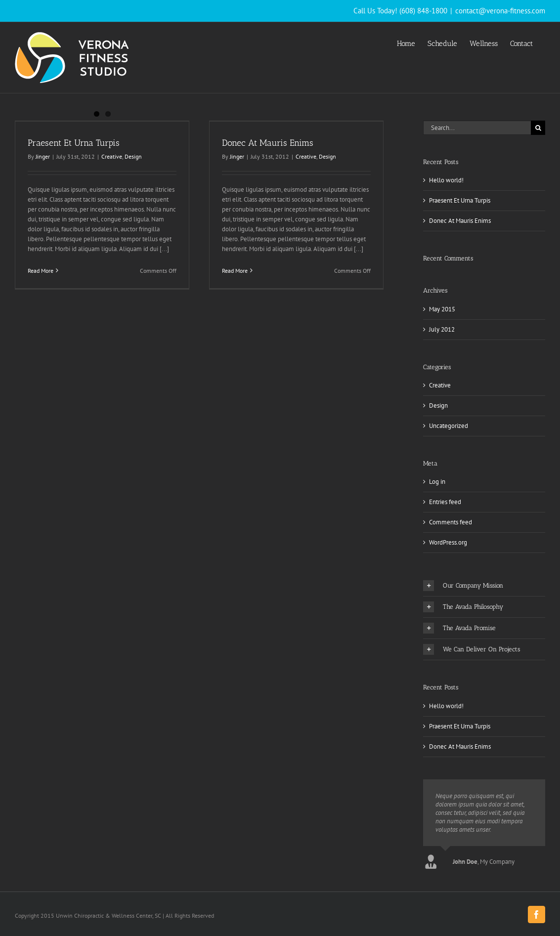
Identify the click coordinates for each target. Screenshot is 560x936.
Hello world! (446, 180)
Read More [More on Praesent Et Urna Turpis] (41, 271)
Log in (437, 482)
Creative (112, 156)
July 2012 (442, 329)
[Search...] (477, 128)
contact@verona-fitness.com (500, 11)
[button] (484, 586)
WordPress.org (448, 542)
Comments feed (451, 522)
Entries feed (445, 502)
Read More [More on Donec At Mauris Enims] (235, 271)
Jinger (43, 156)
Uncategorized (449, 426)
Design (133, 156)
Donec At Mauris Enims (268, 143)
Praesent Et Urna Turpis (74, 143)
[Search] (538, 128)
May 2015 (442, 309)
